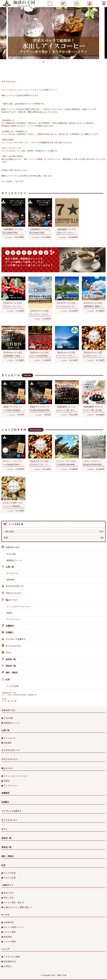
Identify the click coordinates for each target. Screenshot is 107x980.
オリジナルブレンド (13, 586)
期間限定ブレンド (14, 560)
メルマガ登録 (9, 942)
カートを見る (13, 524)
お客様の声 (8, 922)
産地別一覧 (9, 659)
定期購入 (8, 633)
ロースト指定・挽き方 (13, 902)
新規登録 (7, 937)
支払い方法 (8, 898)
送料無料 (10, 580)
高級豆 (9, 613)
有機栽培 (8, 626)
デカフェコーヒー (12, 593)
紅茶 (6, 680)
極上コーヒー (10, 600)
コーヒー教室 (9, 932)
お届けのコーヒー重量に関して (17, 907)
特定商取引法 (9, 962)
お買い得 (8, 567)
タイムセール (12, 573)
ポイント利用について (13, 927)
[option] (53, 31)
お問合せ (7, 966)
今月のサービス (11, 548)
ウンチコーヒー (13, 619)
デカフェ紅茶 (9, 878)
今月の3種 (11, 554)
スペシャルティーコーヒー (18, 606)
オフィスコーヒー (12, 646)
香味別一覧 (9, 666)
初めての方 (8, 893)
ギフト (7, 653)
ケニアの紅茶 (12, 686)
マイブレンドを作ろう (14, 639)
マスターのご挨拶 (11, 957)
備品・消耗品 (10, 673)
